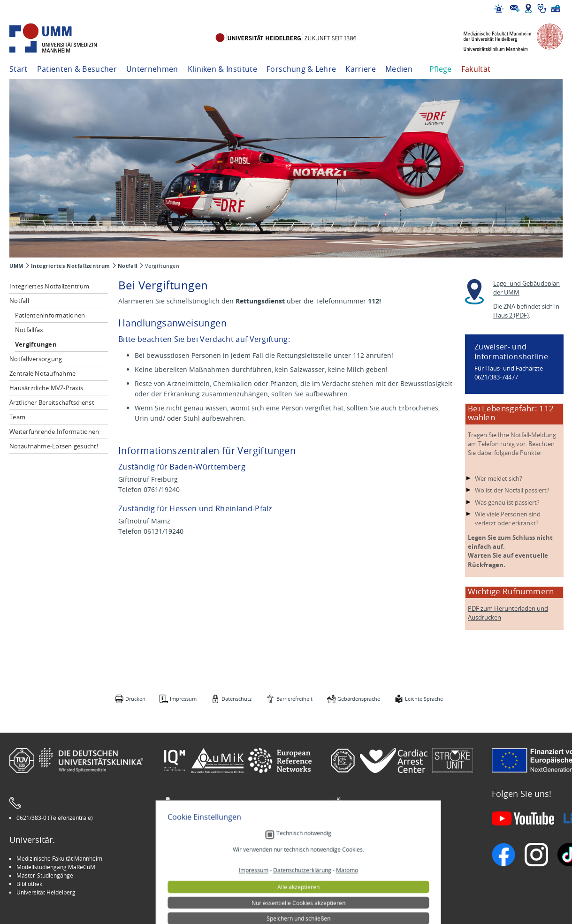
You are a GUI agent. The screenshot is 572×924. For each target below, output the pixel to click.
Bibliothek (29, 884)
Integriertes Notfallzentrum (71, 266)
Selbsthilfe (351, 875)
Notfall (128, 266)
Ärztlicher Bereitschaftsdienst (52, 402)
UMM (16, 266)
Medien (399, 69)
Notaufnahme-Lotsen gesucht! (54, 446)
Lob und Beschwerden (366, 884)
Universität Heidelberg (46, 892)
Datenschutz (236, 699)
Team (17, 417)
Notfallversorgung (36, 359)
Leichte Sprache (424, 699)
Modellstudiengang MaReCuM (56, 867)
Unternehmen (152, 69)
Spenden (349, 892)
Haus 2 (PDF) (511, 315)
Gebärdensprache (359, 699)
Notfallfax (29, 330)
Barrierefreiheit (294, 699)
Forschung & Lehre (301, 69)
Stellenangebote (359, 858)
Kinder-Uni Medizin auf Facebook (212, 875)
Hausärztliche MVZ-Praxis (46, 388)
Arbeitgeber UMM (193, 858)
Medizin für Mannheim (198, 884)
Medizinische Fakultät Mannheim (59, 858)
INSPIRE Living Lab (193, 867)
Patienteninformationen (50, 315)
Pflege (441, 69)
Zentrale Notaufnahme (42, 373)
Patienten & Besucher (77, 69)
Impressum (183, 699)
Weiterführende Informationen (54, 432)
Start (19, 69)
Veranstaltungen (359, 867)
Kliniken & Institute (222, 69)
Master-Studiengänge (45, 875)
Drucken (135, 699)
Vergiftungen (36, 344)
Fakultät (476, 69)
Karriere (361, 69)
